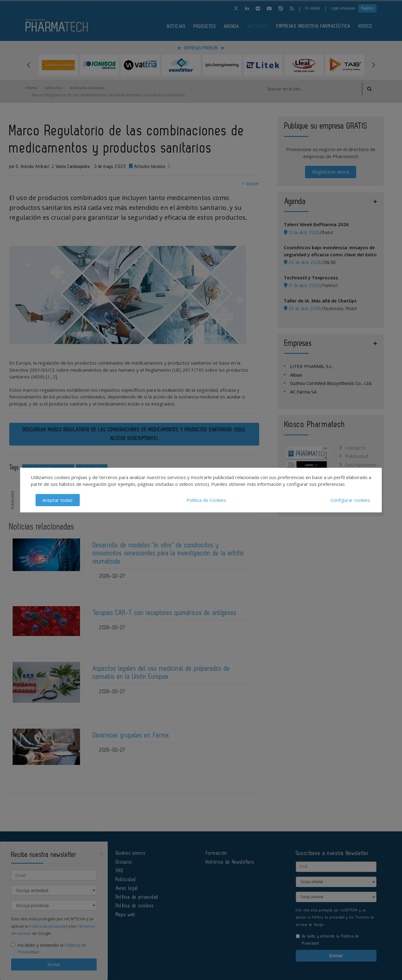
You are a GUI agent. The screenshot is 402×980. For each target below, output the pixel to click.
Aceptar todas (58, 500)
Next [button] (373, 65)
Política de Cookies (206, 500)
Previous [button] (29, 65)
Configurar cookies (350, 500)
